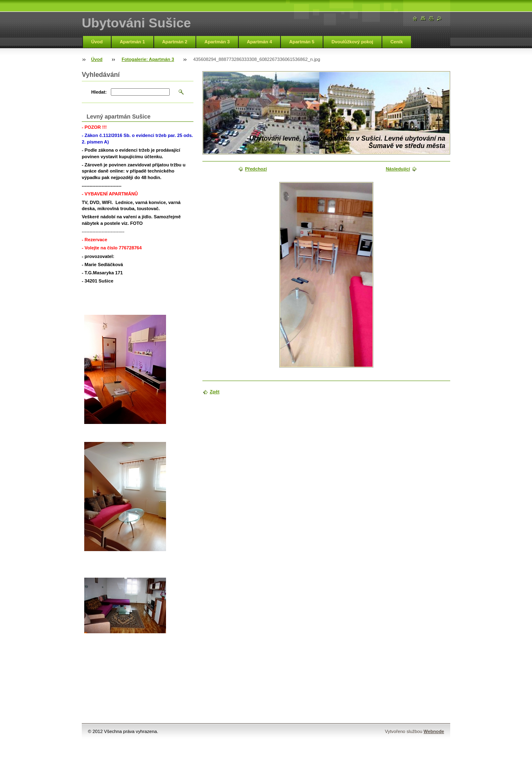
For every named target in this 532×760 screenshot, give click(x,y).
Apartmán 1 (132, 42)
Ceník (397, 42)
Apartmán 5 (302, 42)
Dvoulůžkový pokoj (352, 42)
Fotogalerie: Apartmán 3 (148, 59)
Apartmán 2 (175, 42)
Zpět (215, 392)
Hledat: (99, 92)
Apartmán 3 (217, 42)
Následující (398, 169)
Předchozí (256, 169)
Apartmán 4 (260, 42)
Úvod (97, 42)
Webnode (434, 731)
